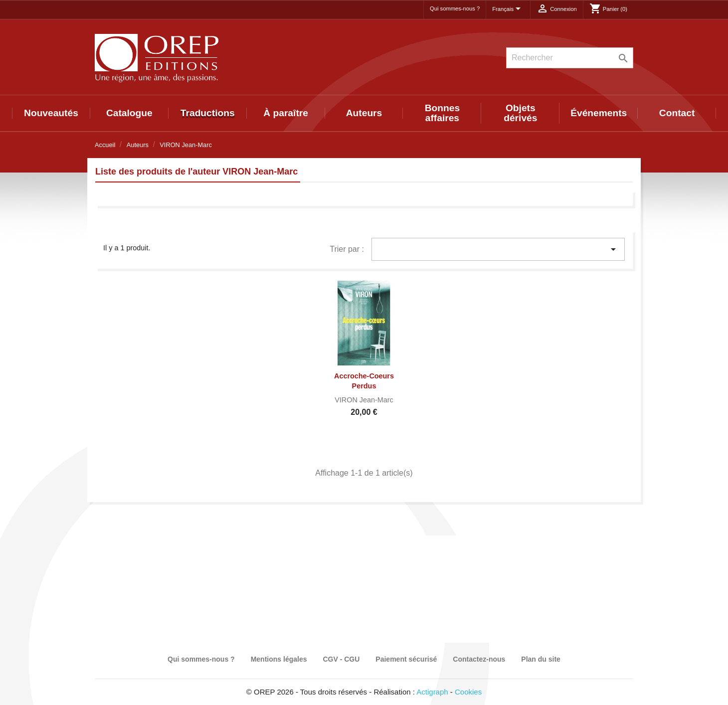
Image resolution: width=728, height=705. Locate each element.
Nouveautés (51, 113)
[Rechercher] (570, 58)
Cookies (468, 692)
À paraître (286, 113)
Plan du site (541, 659)
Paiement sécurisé (406, 659)
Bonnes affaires (442, 113)
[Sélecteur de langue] (508, 9)
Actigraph (432, 692)
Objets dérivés (520, 113)
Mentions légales (279, 659)
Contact (677, 113)
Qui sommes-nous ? (455, 8)
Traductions (208, 113)
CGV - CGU (341, 659)
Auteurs (364, 113)
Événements (599, 113)
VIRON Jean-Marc (364, 400)
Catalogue (129, 113)
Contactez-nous (479, 659)
